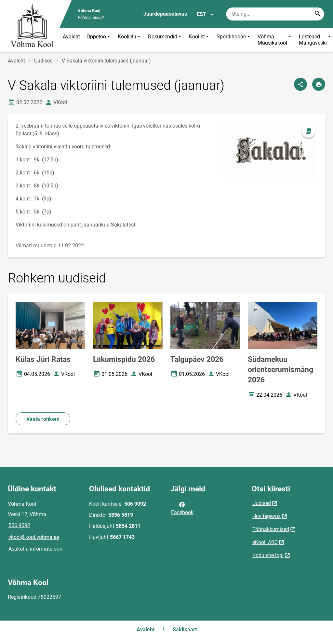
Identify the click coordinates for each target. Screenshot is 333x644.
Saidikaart (185, 630)
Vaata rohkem (43, 419)
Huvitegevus (266, 516)
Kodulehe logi (268, 555)
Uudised (43, 61)
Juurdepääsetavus (165, 14)
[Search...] (317, 14)
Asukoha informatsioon (35, 549)
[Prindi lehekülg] (319, 84)
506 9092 (19, 525)
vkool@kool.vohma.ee (34, 537)
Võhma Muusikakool (275, 40)
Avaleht (71, 37)
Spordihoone (234, 40)
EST (205, 14)
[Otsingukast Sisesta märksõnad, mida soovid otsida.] (275, 14)
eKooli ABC (265, 542)
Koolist (200, 40)
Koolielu (130, 40)
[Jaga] (300, 84)
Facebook (182, 508)
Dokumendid (165, 40)
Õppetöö (99, 40)
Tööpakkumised (271, 529)
